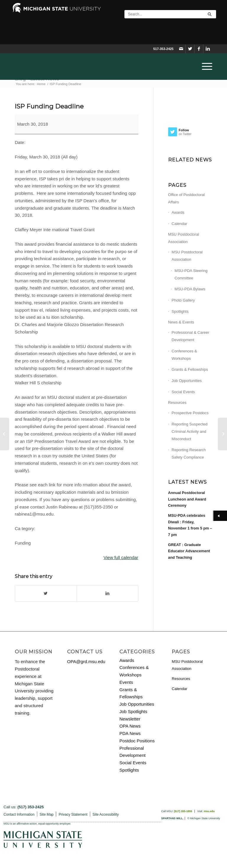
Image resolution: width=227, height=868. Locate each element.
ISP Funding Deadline (49, 106)
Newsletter (130, 719)
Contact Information (19, 814)
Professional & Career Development (190, 336)
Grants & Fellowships (190, 369)
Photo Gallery (183, 300)
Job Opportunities (187, 381)
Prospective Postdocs (190, 413)
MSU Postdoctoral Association (184, 238)
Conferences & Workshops (184, 355)
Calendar (180, 224)
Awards (178, 212)
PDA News (130, 733)
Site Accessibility (106, 814)
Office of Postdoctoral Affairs (187, 198)
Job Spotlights (133, 711)
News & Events (181, 322)
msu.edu (209, 811)
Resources (177, 403)
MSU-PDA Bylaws (190, 289)
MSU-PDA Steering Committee (191, 274)
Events (126, 682)
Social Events (183, 392)
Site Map (47, 814)
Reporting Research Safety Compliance (189, 454)
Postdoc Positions (137, 741)
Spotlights (180, 311)
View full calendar (121, 557)
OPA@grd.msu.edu (86, 661)
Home (41, 84)
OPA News (130, 726)
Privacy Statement (73, 814)
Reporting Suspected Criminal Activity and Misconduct (190, 431)
